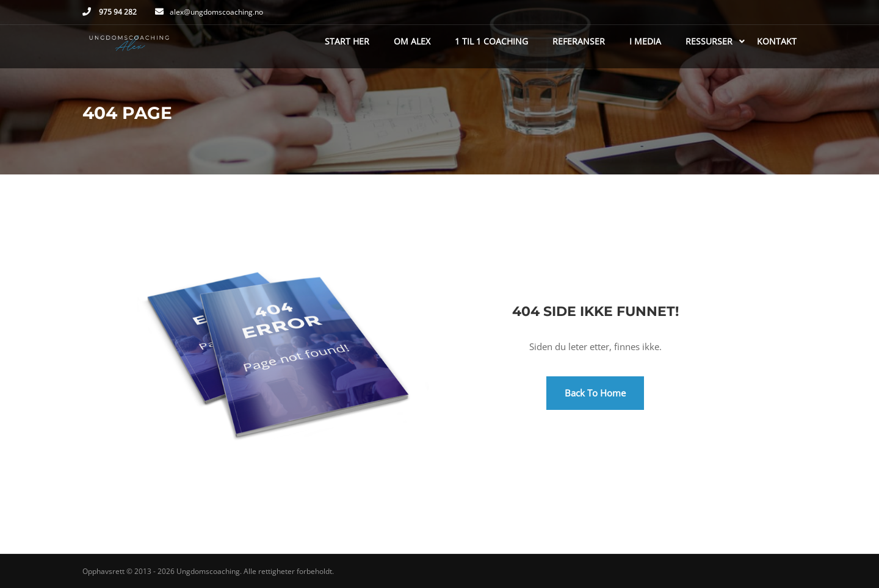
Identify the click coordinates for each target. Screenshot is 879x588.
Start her (347, 41)
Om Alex (412, 41)
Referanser (579, 41)
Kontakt (777, 41)
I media (645, 41)
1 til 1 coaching (491, 41)
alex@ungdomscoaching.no (216, 12)
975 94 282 (117, 12)
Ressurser (709, 41)
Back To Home (595, 393)
